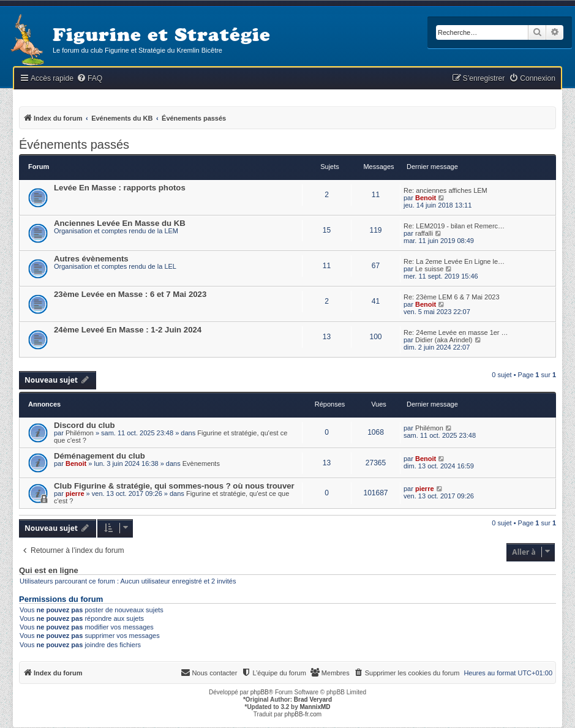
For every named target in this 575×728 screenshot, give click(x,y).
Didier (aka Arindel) (444, 340)
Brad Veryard (313, 700)
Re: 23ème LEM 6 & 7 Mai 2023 (452, 297)
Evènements (201, 463)
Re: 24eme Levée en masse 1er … (456, 332)
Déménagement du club (100, 456)
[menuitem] (89, 79)
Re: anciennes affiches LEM (445, 190)
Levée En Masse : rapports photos (120, 188)
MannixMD (315, 707)
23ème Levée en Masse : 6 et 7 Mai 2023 (130, 294)
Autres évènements (91, 259)
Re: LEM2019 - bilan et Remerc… (454, 226)
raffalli (424, 233)
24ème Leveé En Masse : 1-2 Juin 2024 (128, 330)
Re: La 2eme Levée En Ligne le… (454, 261)
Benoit (426, 198)
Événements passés (74, 144)
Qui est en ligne (49, 571)
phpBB (260, 692)
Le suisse (429, 269)
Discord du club (85, 425)
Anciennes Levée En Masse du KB (120, 223)
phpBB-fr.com (303, 714)
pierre (75, 493)
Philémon (80, 433)
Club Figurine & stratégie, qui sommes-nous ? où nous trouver (174, 486)
